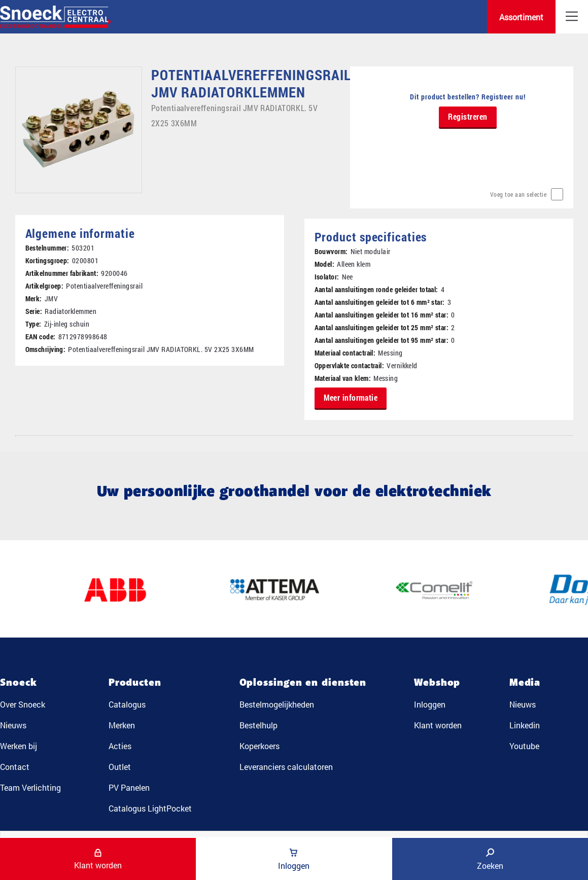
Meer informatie (351, 397)
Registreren (468, 116)
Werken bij (19, 746)
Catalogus (127, 704)
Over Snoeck (23, 704)
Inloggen (430, 704)
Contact (15, 767)
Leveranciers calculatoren (286, 767)
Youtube (524, 746)
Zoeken (490, 859)
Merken (122, 725)
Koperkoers (260, 746)
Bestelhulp (258, 725)
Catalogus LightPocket (150, 808)
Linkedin (525, 725)
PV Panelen (129, 787)
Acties (120, 746)
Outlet (120, 767)
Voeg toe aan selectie (518, 194)
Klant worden (438, 725)
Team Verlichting (30, 787)
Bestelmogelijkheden (277, 704)
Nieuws (13, 725)
